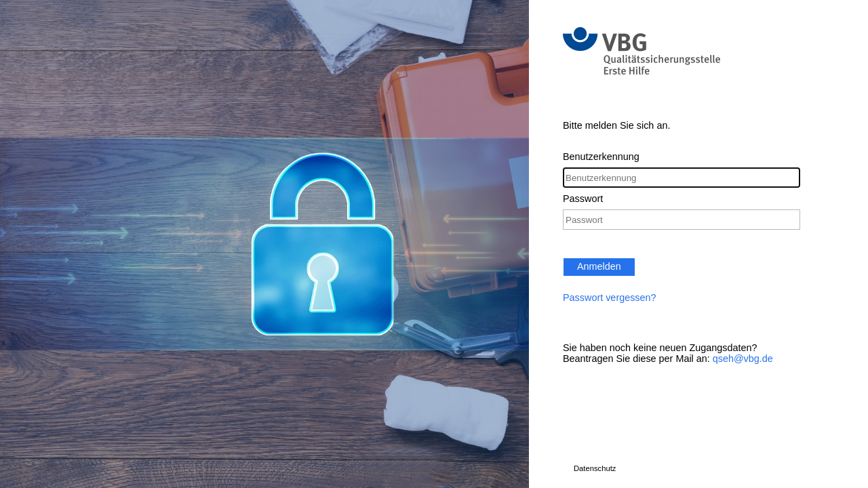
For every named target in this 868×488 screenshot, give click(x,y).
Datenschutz (595, 468)
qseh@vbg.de (743, 359)
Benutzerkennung (601, 157)
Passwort (583, 199)
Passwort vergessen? (610, 298)
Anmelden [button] (599, 266)
